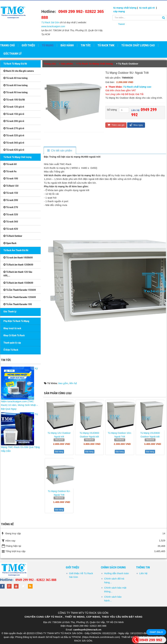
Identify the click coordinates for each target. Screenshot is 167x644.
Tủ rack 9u (10, 171)
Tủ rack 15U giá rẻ (14, 114)
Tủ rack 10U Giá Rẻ (14, 100)
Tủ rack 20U (11, 200)
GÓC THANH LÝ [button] (13, 54)
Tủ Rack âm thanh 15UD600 (18, 283)
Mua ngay (136, 125)
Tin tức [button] (86, 45)
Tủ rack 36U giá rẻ (14, 143)
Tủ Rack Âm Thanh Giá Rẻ (16, 250)
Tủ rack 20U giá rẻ (14, 121)
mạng (121, 11)
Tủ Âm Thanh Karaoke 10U (18, 304)
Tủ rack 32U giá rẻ (14, 135)
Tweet (121, 24)
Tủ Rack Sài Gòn (50, 22)
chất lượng (130, 8)
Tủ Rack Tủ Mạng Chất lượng (18, 157)
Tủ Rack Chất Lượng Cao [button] (138, 45)
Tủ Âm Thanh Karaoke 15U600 (20, 290)
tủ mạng (118, 8)
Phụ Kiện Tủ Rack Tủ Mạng (16, 321)
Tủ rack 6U (10, 164)
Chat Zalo (156, 632)
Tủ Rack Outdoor (13, 236)
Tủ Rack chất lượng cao (137, 87)
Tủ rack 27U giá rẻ (14, 128)
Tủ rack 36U (11, 222)
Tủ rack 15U (11, 193)
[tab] (60, 151)
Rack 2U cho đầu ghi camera (19, 71)
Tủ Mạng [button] (48, 45)
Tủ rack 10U (11, 179)
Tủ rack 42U (11, 229)
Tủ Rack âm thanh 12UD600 (18, 265)
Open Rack (10, 243)
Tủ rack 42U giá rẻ (14, 150)
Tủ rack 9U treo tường (16, 92)
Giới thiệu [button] (28, 45)
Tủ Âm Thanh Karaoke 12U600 (20, 297)
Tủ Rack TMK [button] (106, 45)
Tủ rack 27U (11, 207)
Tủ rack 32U (11, 215)
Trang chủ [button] (7, 45)
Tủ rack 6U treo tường (16, 85)
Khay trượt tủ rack (12, 328)
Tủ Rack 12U (11, 186)
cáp (115, 11)
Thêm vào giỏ (116, 125)
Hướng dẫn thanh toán (116, 573)
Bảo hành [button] (67, 45)
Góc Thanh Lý (10, 312)
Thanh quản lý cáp (12, 343)
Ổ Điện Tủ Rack (11, 350)
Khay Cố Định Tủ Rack (14, 335)
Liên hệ (143, 573)
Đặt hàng (59, 452)
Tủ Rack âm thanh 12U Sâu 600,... (18, 274)
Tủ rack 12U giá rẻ (14, 107)
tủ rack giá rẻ (147, 8)
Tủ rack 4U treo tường (16, 78)
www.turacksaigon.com (53, 26)
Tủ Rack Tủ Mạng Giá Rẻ (15, 64)
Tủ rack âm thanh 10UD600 (18, 258)
